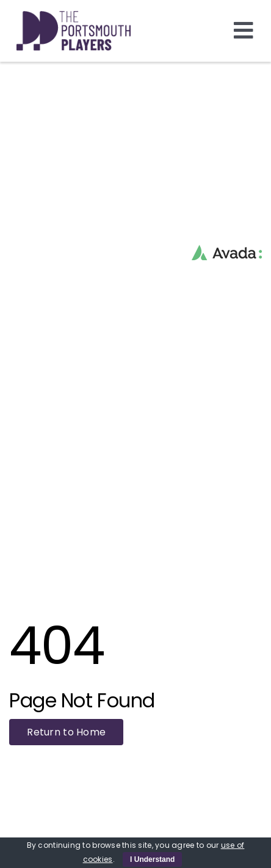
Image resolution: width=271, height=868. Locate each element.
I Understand (152, 859)
